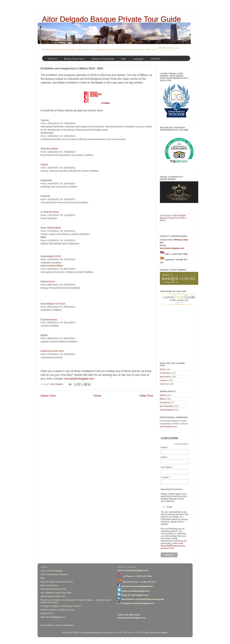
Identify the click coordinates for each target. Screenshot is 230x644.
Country (165, 477)
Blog (43, 578)
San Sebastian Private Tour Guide (56, 593)
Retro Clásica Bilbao (51, 228)
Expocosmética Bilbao (52, 266)
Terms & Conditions (65, 625)
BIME (43, 237)
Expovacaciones (49, 319)
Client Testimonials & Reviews (54, 574)
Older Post (146, 396)
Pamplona (165, 402)
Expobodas (46, 180)
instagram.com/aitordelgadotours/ (138, 603)
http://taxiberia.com (169, 427)
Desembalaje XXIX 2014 (53, 304)
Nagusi (44, 164)
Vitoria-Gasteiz (167, 410)
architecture (166, 373)
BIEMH (44, 335)
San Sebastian (167, 406)
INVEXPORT (47, 133)
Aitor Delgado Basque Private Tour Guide (112, 19)
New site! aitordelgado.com (53, 617)
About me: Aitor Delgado (52, 571)
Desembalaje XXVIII (51, 256)
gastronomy (166, 377)
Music (163, 369)
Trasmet (45, 120)
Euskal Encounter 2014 (52, 351)
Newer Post (48, 396)
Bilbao (163, 399)
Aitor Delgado (57, 384)
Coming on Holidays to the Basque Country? (61, 606)
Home (97, 396)
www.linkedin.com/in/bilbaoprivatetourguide (143, 599)
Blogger (164, 633)
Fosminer (45, 196)
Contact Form (47, 613)
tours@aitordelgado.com (79, 379)
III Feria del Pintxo (50, 212)
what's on (164, 384)
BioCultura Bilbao (49, 149)
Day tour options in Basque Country (57, 582)
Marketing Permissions (171, 489)
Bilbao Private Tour (49, 585)
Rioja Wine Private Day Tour (53, 589)
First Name (167, 467)
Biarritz (163, 395)
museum (164, 380)
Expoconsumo (48, 281)
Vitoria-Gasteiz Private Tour (53, 596)
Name (164, 447)
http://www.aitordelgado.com (131, 618)
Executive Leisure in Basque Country (57, 610)
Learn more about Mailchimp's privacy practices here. (173, 546)
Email (164, 457)
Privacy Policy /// (48, 625)
